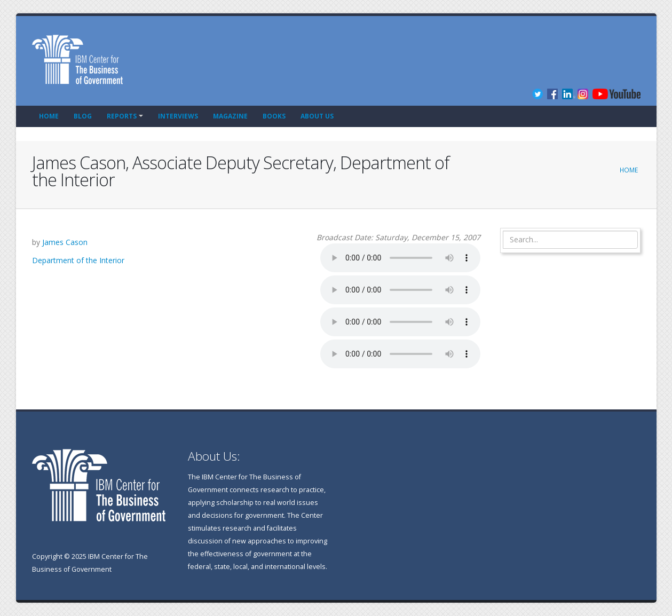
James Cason (65, 242)
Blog (83, 116)
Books (274, 116)
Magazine (230, 116)
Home (49, 116)
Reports (122, 116)
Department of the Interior (78, 260)
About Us (317, 116)
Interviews (178, 116)
